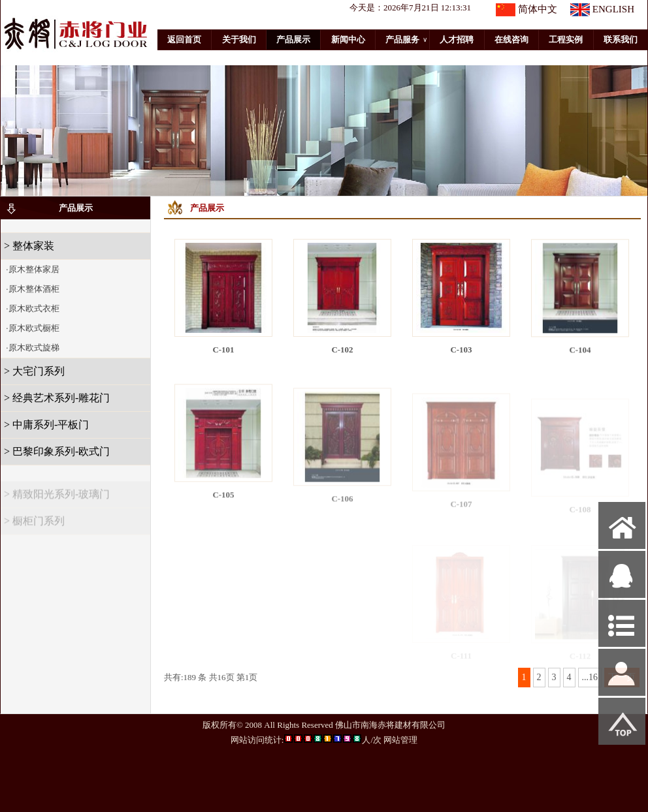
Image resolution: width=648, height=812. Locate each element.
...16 (590, 677)
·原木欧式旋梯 (32, 348)
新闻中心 (348, 39)
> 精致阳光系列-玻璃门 (57, 500)
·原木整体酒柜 (32, 289)
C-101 (223, 350)
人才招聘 (457, 39)
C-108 (580, 515)
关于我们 (239, 39)
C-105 (223, 501)
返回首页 (184, 39)
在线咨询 (511, 39)
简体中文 (538, 9)
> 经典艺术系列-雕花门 (57, 398)
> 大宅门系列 (34, 371)
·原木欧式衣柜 (32, 308)
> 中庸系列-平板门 (46, 425)
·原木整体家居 (32, 269)
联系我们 (621, 39)
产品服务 (406, 40)
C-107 (461, 511)
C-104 (580, 353)
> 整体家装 (29, 246)
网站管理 (400, 740)
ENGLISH (613, 9)
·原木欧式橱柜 (32, 328)
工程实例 (566, 39)
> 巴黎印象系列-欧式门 (57, 451)
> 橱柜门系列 (34, 526)
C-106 (342, 507)
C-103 (461, 350)
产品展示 (293, 39)
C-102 (342, 350)
